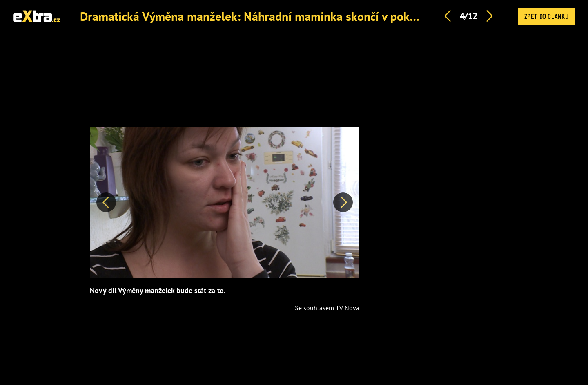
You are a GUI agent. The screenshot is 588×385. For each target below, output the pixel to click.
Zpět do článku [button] (546, 16)
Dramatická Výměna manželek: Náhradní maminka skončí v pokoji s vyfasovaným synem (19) (322, 16)
